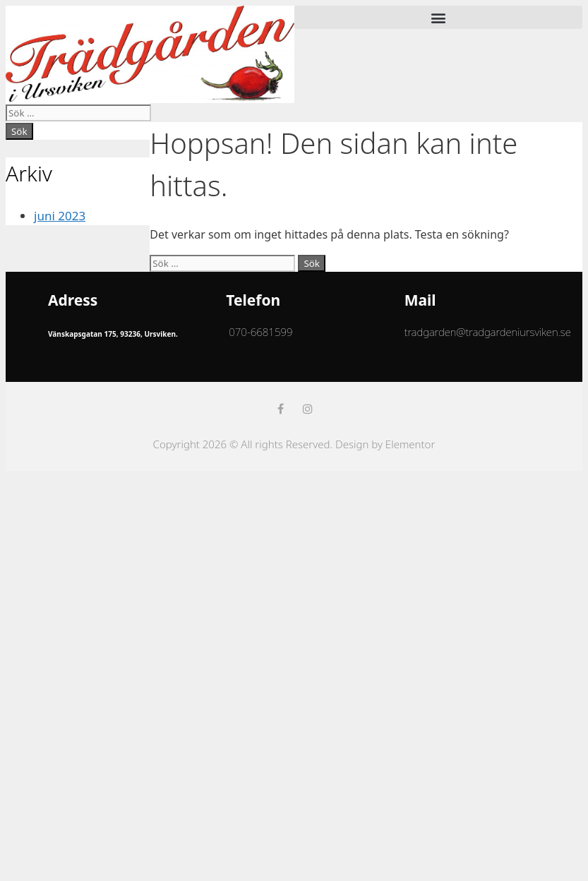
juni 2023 (60, 216)
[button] (439, 17)
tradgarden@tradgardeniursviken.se (488, 332)
